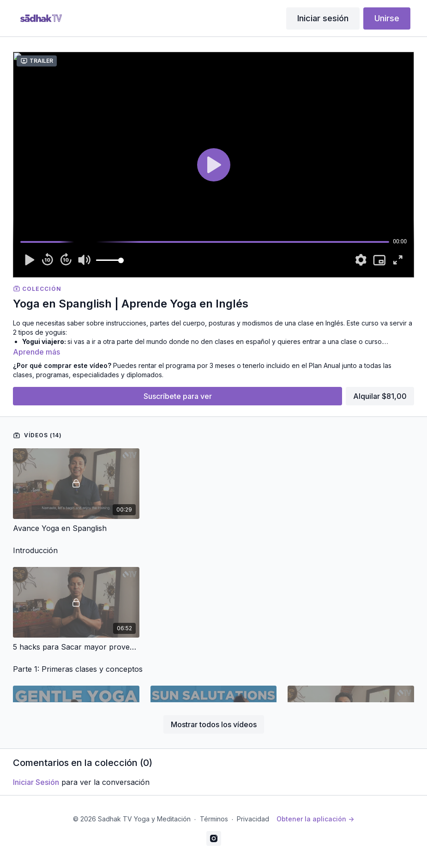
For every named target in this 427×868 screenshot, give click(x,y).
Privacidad (253, 819)
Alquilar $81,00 (380, 396)
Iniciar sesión (323, 18)
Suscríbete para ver (178, 396)
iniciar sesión (36, 782)
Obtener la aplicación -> (315, 819)
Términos (214, 819)
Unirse (387, 18)
